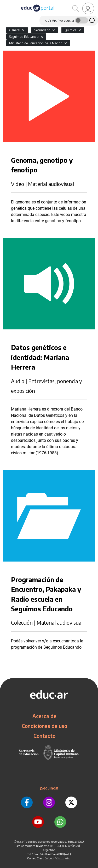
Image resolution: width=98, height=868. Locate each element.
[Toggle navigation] (5, 3)
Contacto (44, 736)
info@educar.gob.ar (62, 858)
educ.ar (20, 842)
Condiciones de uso (44, 726)
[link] (88, 8)
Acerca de (44, 716)
